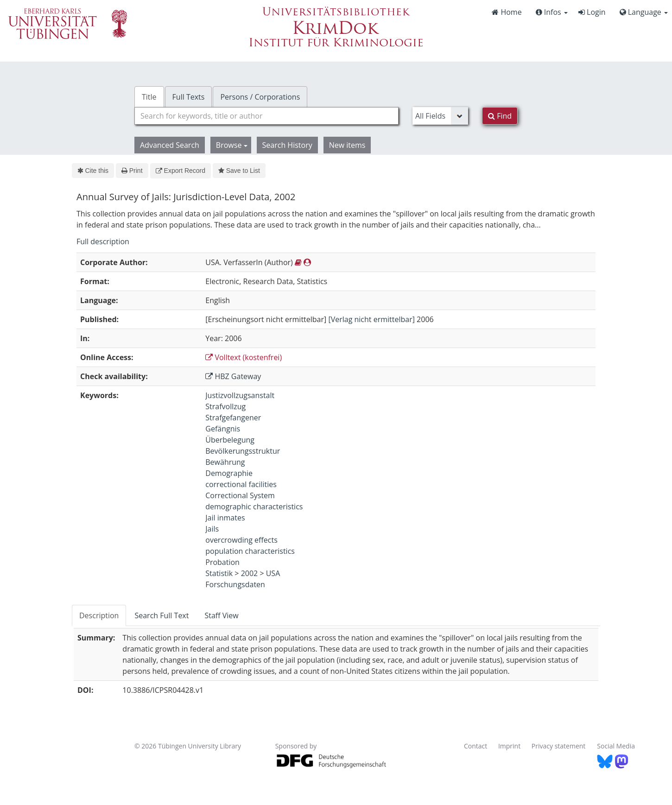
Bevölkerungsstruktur (243, 451)
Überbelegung (230, 440)
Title (149, 97)
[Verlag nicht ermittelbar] (371, 319)
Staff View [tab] (221, 615)
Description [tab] (99, 615)
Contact (475, 746)
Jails (212, 529)
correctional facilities (241, 484)
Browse (232, 145)
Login (592, 12)
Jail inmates (225, 518)
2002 (250, 573)
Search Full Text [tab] (162, 615)
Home (507, 12)
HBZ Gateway (233, 376)
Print (132, 171)
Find (500, 116)
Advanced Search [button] (170, 145)
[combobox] (266, 116)
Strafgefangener (233, 418)
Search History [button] (287, 145)
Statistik (219, 573)
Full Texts (189, 97)
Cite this (93, 171)
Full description (103, 241)
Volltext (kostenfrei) (244, 357)
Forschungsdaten (235, 584)
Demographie (229, 473)
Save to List (239, 171)
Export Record (181, 171)
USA (273, 573)
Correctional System (240, 495)
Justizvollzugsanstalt (240, 395)
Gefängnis (223, 429)
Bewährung (225, 462)
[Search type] (440, 116)
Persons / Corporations (260, 97)
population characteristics (250, 551)
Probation (222, 562)
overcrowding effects (241, 540)
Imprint (509, 746)
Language (644, 12)
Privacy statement (559, 746)
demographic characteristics (254, 507)
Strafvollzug (225, 406)
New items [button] (347, 145)
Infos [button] (552, 12)
